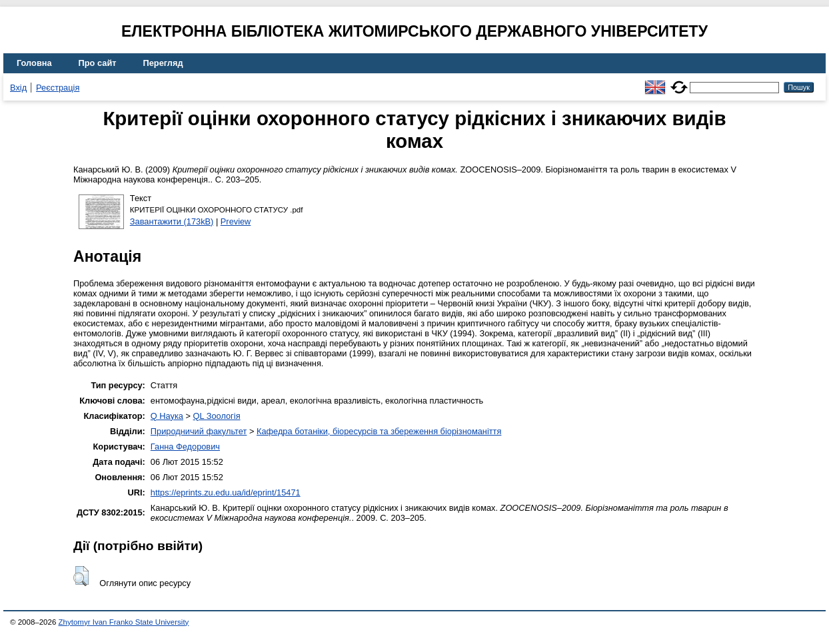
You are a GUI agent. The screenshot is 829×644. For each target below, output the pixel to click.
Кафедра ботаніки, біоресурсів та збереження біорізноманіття (379, 431)
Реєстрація (58, 88)
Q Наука (167, 416)
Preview (236, 221)
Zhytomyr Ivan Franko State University (124, 622)
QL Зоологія (217, 416)
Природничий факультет (199, 431)
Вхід (18, 88)
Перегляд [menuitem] (163, 63)
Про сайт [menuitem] (98, 63)
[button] (81, 576)
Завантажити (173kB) (172, 221)
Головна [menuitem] (34, 63)
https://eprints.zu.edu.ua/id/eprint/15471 (226, 492)
